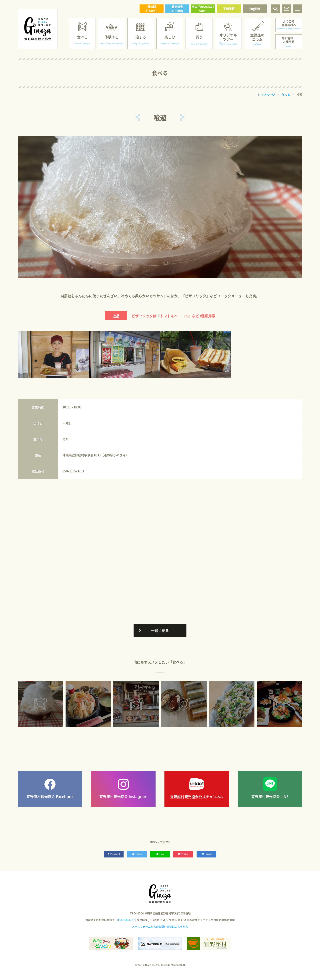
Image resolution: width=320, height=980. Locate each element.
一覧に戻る (160, 630)
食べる (82, 37)
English (255, 9)
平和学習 (229, 9)
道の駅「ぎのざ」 (152, 9)
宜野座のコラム (257, 37)
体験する (112, 37)
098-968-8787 (126, 920)
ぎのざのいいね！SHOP (203, 9)
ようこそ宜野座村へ (289, 23)
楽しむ (170, 37)
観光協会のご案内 (177, 9)
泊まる (141, 37)
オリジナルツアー (228, 37)
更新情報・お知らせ (289, 40)
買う (199, 37)
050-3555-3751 (73, 471)
